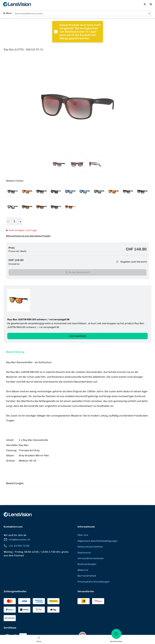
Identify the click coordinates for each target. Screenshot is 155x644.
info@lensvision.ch (17, 540)
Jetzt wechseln (78, 336)
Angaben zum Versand (131, 262)
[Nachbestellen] (116, 634)
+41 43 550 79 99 (16, 546)
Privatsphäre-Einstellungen (94, 582)
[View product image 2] (77, 164)
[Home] (39, 637)
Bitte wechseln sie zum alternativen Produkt (28, 236)
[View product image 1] (59, 164)
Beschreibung (15, 352)
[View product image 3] (95, 164)
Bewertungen (15, 483)
